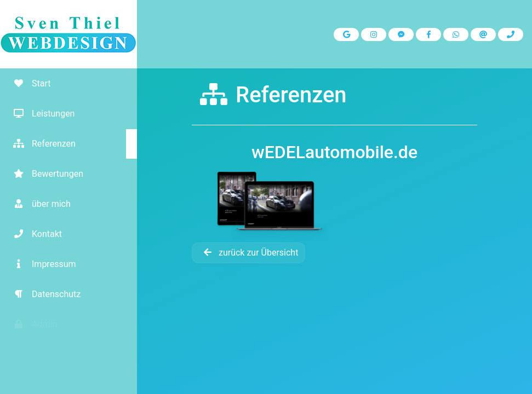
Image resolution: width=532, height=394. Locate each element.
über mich (38, 204)
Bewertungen (44, 174)
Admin (31, 324)
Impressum (41, 264)
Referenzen (41, 144)
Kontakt (34, 234)
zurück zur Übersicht (248, 253)
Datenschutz (43, 294)
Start (28, 83)
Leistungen (40, 114)
